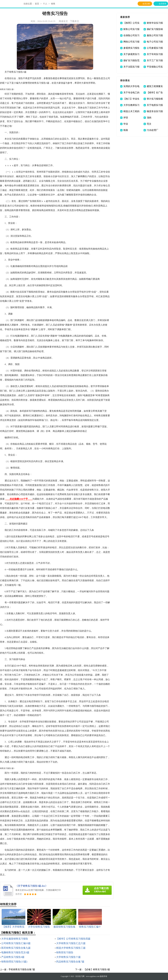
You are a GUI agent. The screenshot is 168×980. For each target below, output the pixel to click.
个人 (45, 4)
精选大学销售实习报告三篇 (71, 948)
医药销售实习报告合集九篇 (16, 948)
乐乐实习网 (80, 976)
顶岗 (149, 118)
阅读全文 (63, 21)
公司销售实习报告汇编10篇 (16, 943)
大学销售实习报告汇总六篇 (71, 943)
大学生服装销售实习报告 (15, 939)
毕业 (126, 124)
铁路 (126, 130)
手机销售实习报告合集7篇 (22, 969)
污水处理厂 (152, 130)
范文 (149, 124)
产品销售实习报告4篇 (13, 957)
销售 (53, 4)
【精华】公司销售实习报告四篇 (73, 939)
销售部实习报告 (65, 952)
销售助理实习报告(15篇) (14, 962)
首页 (37, 4)
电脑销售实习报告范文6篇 (15, 952)
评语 (126, 118)
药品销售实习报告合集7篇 (70, 962)
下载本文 (75, 21)
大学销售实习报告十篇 (68, 957)
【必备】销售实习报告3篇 (97, 969)
